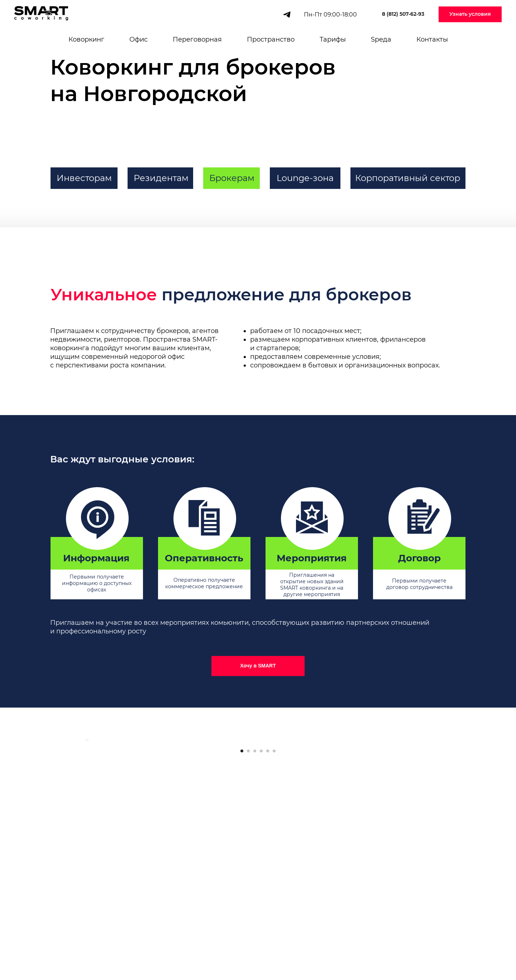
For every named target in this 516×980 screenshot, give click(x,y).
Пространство (271, 39)
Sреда (381, 39)
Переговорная (197, 39)
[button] (470, 15)
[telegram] (287, 15)
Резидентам (161, 178)
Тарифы (333, 39)
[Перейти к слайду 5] (268, 948)
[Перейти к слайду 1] (242, 948)
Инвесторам (84, 178)
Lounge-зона (305, 178)
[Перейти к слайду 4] (261, 948)
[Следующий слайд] (430, 838)
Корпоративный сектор (408, 178)
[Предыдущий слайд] (86, 838)
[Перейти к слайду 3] (255, 948)
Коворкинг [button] (86, 39)
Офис (138, 39)
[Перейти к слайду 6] (274, 948)
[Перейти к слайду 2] (248, 948)
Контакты (432, 39)
